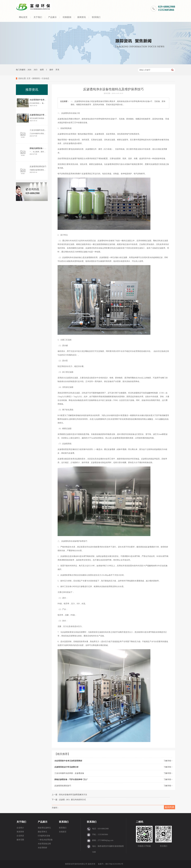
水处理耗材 (42, 848)
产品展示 (52, 17)
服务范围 (20, 840)
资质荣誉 (20, 832)
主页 (29, 78)
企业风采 (20, 836)
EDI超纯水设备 (44, 836)
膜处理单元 (42, 832)
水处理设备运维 (44, 844)
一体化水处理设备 (45, 840)
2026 (29, 70)
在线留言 (63, 832)
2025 (36, 70)
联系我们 (96, 17)
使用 (42, 70)
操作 (51, 70)
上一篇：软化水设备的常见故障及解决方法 (69, 795)
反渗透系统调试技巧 (63, 786)
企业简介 (20, 828)
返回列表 (170, 807)
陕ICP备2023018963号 (114, 864)
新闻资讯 (82, 17)
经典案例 (67, 17)
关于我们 (38, 17)
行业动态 (45, 78)
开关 (57, 70)
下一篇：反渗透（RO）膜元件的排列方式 (69, 800)
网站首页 (23, 17)
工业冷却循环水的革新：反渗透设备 (69, 773)
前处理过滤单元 (44, 828)
